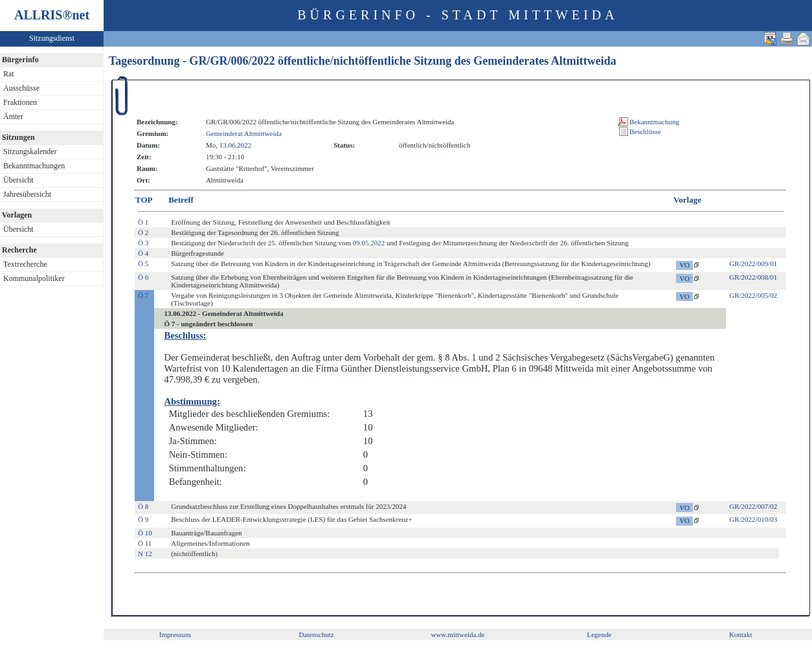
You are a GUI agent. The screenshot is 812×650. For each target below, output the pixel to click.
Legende (599, 634)
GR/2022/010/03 (753, 519)
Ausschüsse (21, 88)
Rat (9, 74)
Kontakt (740, 634)
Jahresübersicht (27, 194)
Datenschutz (316, 634)
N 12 (145, 554)
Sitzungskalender (30, 151)
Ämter (13, 117)
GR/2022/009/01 (753, 263)
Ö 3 (143, 243)
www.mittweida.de (457, 634)
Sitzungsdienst (52, 38)
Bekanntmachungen (34, 166)
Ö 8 (143, 506)
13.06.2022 (236, 145)
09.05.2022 (369, 243)
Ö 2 (143, 232)
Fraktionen (20, 102)
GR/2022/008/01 (753, 277)
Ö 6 (143, 277)
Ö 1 (143, 222)
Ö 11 (145, 543)
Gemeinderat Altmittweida (244, 133)
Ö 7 (143, 295)
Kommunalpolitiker (34, 278)
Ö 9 (143, 519)
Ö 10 (145, 533)
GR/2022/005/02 (753, 295)
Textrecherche (25, 264)
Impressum (175, 634)
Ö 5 (143, 263)
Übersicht (18, 180)
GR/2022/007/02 (753, 506)
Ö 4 (143, 253)
